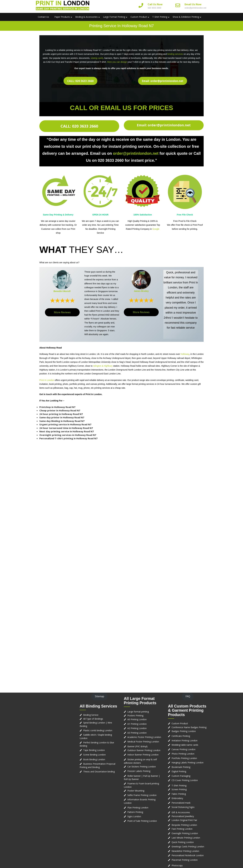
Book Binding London (94, 759)
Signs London (134, 816)
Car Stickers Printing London (142, 767)
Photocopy (177, 865)
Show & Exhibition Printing (186, 17)
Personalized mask (181, 803)
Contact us (43, 17)
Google (156, 229)
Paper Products (62, 17)
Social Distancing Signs (183, 807)
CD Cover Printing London (185, 780)
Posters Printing (135, 715)
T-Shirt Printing (160, 17)
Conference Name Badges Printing (189, 727)
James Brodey (141, 291)
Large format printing (138, 712)
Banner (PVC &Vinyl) (137, 746)
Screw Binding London (94, 755)
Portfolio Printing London (184, 758)
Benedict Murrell (62, 291)
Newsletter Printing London (185, 851)
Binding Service (91, 715)
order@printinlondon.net (195, 8)
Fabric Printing (179, 794)
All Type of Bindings (93, 719)
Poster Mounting (136, 791)
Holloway (185, 354)
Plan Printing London (138, 808)
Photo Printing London (183, 754)
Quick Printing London (183, 842)
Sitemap (99, 696)
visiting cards (97, 58)
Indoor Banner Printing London (143, 755)
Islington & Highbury (103, 366)
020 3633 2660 (154, 8)
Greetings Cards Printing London (188, 847)
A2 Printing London (137, 728)
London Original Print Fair (184, 820)
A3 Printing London (137, 733)
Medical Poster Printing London (143, 742)
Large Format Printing (114, 17)
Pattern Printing (135, 812)
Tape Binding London (94, 750)
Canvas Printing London (183, 749)
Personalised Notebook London (188, 855)
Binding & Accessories (86, 17)
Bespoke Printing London (184, 825)
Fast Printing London (182, 829)
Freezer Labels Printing (139, 771)
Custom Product (139, 17)
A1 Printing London (137, 724)
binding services (175, 54)
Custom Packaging (181, 776)
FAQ (188, 696)
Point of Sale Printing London (142, 821)
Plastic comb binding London (98, 730)
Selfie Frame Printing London (142, 795)
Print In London (47, 380)
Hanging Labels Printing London (188, 763)
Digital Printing (179, 771)
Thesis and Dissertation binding (99, 772)
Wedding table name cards (185, 745)
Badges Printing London (184, 731)
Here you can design (117, 62)
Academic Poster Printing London (144, 737)
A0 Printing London (137, 719)
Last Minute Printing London (186, 838)
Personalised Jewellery (183, 816)
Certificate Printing (181, 736)
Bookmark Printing (181, 767)
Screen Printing (179, 789)
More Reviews (62, 312)
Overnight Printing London (185, 833)
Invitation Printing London (184, 740)
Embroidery (177, 798)
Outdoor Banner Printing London (144, 750)
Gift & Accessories (181, 812)
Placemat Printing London (185, 860)
